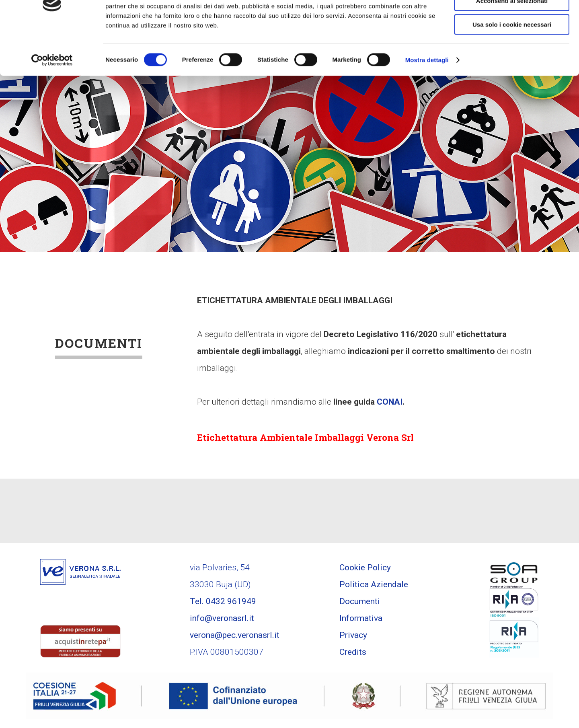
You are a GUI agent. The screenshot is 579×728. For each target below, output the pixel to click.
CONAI (390, 402)
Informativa (361, 619)
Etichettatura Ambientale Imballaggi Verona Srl (314, 438)
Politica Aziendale (374, 586)
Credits (353, 653)
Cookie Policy (365, 569)
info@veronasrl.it (222, 619)
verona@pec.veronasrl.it (235, 636)
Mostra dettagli (427, 102)
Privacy (353, 636)
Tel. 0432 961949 (223, 603)
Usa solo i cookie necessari (512, 67)
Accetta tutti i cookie (512, 20)
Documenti (360, 603)
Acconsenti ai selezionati (512, 44)
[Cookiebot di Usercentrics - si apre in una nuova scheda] (52, 103)
